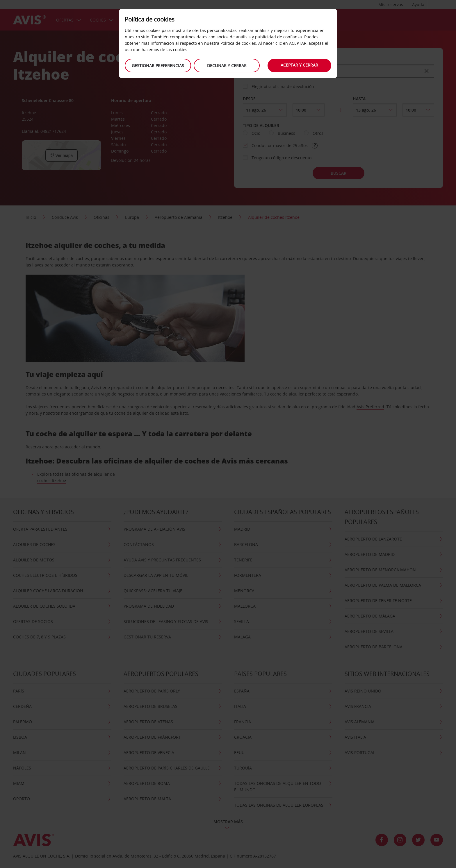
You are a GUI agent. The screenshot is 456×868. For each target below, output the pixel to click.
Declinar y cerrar (227, 66)
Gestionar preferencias (158, 66)
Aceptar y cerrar (300, 65)
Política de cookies (238, 43)
